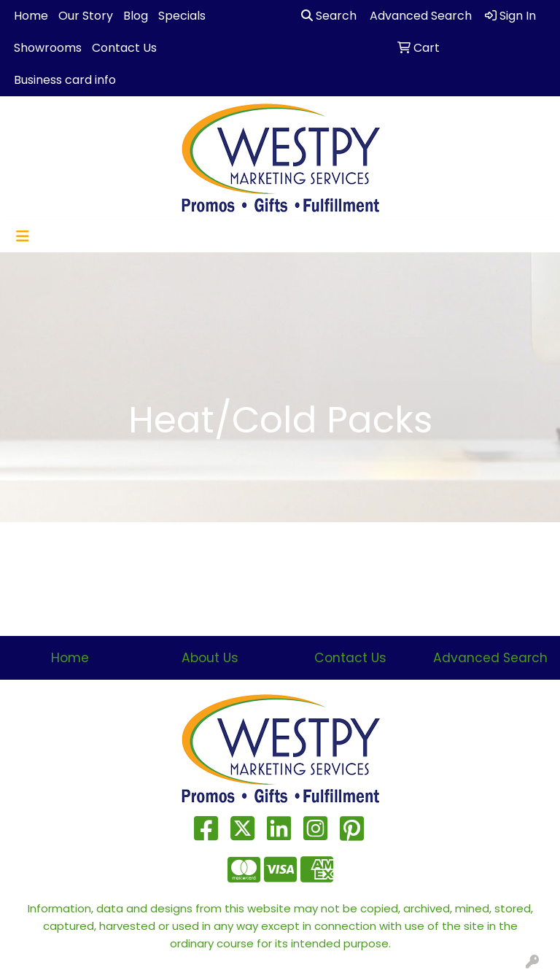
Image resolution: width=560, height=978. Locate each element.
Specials (182, 16)
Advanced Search (490, 658)
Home (31, 16)
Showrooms (48, 48)
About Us (210, 658)
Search (329, 16)
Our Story (86, 16)
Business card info (65, 80)
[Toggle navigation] (23, 236)
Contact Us (124, 48)
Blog (136, 16)
